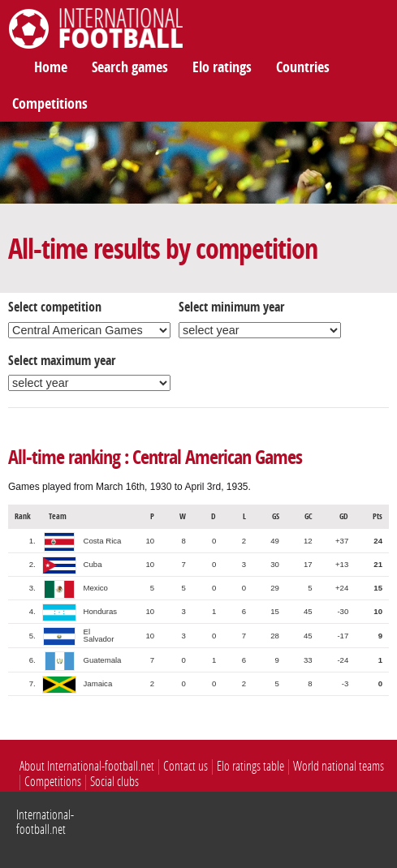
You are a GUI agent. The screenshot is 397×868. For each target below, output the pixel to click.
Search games (130, 67)
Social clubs (114, 782)
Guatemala (103, 660)
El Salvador (99, 636)
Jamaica (98, 683)
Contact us (186, 766)
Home (51, 67)
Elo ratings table (250, 766)
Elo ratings (222, 67)
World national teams (339, 766)
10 (150, 541)
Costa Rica (103, 541)
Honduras (101, 611)
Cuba (93, 564)
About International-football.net (87, 766)
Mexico (96, 588)
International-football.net (45, 822)
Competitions (50, 104)
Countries (303, 67)
